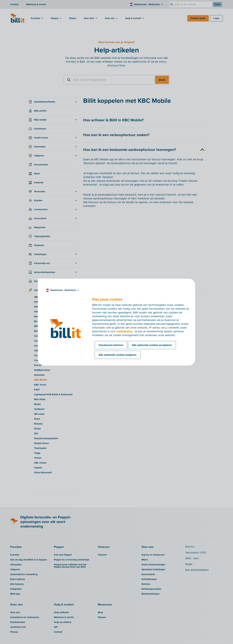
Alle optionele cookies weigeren (118, 355)
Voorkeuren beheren (111, 345)
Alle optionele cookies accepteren (152, 345)
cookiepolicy (124, 331)
